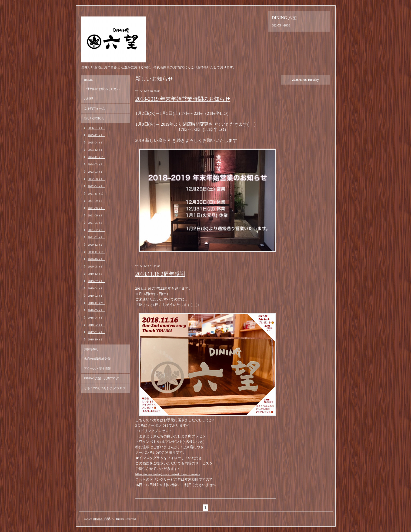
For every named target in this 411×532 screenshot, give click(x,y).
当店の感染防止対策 (97, 359)
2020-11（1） (96, 252)
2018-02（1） (96, 325)
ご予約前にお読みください (102, 89)
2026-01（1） (96, 128)
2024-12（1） (96, 150)
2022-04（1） (96, 186)
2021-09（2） (96, 201)
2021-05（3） (96, 223)
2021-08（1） (96, 208)
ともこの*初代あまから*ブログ (105, 388)
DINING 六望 (102, 519)
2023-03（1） (96, 172)
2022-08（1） (96, 179)
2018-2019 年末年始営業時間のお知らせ (183, 99)
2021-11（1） (96, 193)
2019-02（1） (96, 296)
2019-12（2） (96, 274)
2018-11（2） (96, 303)
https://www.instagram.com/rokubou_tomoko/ (168, 474)
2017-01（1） (96, 332)
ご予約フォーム (94, 108)
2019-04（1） (96, 288)
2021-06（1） (96, 215)
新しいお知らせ (94, 118)
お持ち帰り (91, 349)
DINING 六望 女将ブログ (102, 378)
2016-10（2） (96, 339)
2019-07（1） (96, 281)
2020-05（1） (96, 266)
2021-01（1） (96, 237)
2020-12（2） (96, 245)
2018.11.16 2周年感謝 (160, 274)
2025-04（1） (96, 142)
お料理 (88, 99)
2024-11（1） (96, 157)
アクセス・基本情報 (97, 369)
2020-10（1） (96, 259)
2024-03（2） (96, 164)
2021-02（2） (96, 230)
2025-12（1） (96, 135)
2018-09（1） (96, 310)
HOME (88, 80)
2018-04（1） (96, 317)
